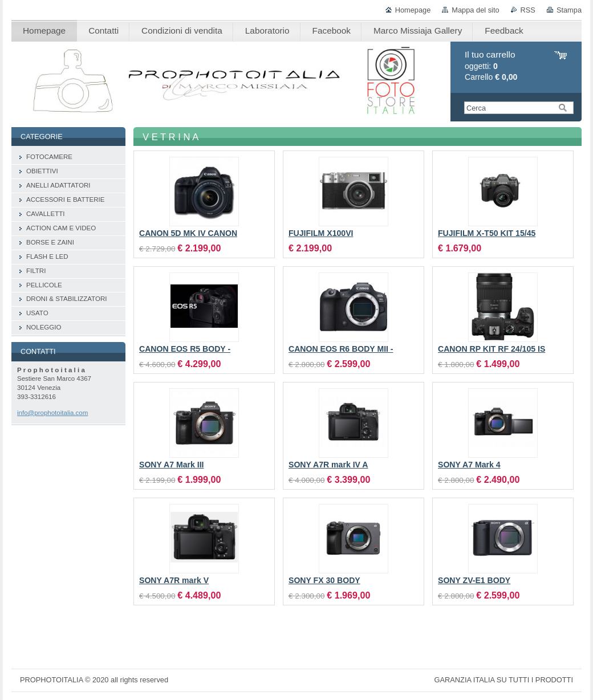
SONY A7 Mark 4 (469, 465)
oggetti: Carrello (491, 66)
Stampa (569, 10)
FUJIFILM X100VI (321, 233)
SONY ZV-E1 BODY (474, 580)
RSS (528, 10)
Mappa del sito (475, 10)
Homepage (413, 10)
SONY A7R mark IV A (328, 465)
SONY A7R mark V (174, 580)
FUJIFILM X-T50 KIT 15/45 (487, 233)
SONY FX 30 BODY (324, 580)
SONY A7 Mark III (171, 465)
